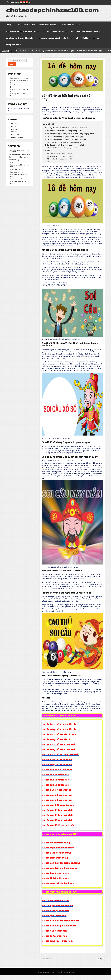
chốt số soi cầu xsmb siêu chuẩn (54, 31)
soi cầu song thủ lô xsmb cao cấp (97, 51)
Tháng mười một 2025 (16, 161)
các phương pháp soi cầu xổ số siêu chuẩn (55, 38)
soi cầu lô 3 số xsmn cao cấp (44, 2)
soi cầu (11, 206)
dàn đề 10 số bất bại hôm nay (88, 38)
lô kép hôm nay (12, 45)
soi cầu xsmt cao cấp (48, 25)
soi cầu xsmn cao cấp (69, 25)
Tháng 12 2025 (14, 159)
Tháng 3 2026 (13, 151)
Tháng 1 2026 (13, 156)
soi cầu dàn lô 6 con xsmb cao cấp (68, 51)
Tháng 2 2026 (13, 153)
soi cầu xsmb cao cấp (26, 25)
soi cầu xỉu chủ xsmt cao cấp (18, 106)
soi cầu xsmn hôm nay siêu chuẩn (20, 38)
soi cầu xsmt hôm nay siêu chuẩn (84, 31)
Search (12, 74)
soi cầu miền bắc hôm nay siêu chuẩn (21, 31)
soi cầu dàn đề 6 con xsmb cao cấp (40, 51)
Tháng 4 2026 (13, 148)
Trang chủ (10, 25)
